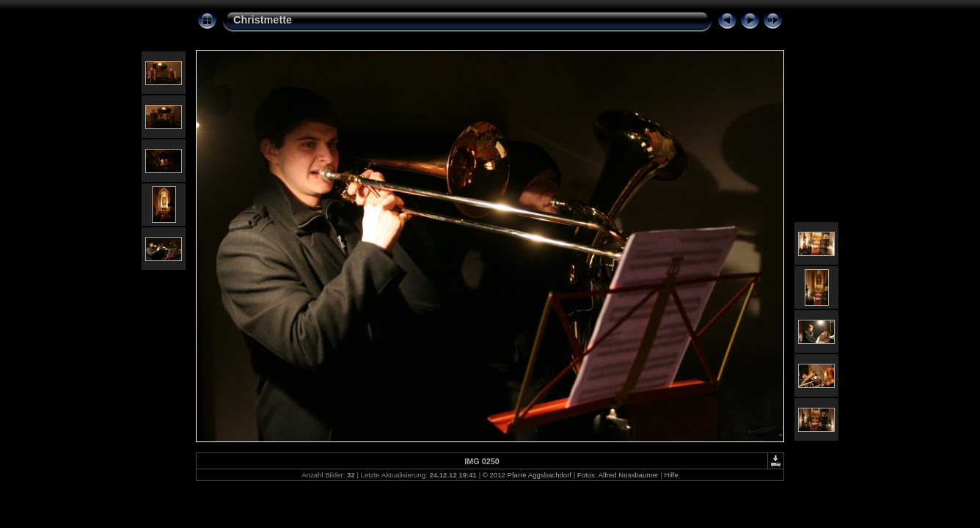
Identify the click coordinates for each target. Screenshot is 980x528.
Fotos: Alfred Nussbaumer (618, 475)
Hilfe (672, 475)
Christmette (263, 20)
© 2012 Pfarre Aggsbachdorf (527, 475)
